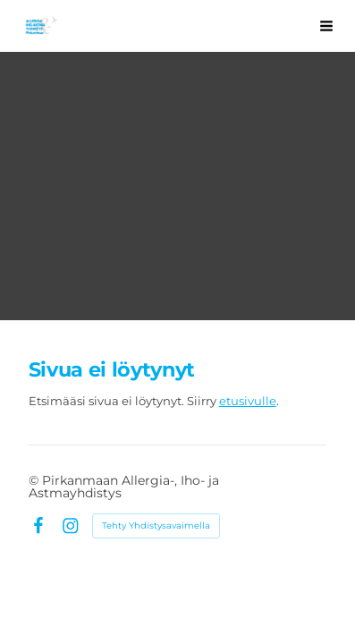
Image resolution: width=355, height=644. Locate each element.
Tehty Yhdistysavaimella (156, 525)
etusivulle (248, 401)
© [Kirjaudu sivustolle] (35, 480)
